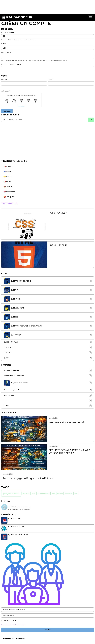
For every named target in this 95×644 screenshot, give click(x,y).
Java (53, 493)
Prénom (4, 79)
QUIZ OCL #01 (15, 518)
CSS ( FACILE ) (58, 213)
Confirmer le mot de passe (11, 64)
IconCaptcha (21, 106)
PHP (34, 493)
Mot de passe (6, 53)
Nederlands (9, 192)
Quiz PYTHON (48, 335)
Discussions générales (48, 390)
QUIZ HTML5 (48, 299)
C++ (48, 401)
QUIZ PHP (48, 290)
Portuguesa (9, 197)
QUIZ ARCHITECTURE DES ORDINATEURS (48, 326)
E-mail (4, 44)
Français (8, 166)
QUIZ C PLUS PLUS (48, 342)
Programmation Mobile (48, 383)
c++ (76, 493)
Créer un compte (6, 625)
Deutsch (8, 187)
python (60, 493)
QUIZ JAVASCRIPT (48, 308)
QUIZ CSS (48, 317)
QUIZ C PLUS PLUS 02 (18, 535)
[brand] (17, 17)
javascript (26, 493)
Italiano (7, 182)
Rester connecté (10, 620)
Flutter (48, 406)
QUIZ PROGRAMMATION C (48, 281)
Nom (50, 79)
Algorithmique (48, 395)
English (7, 171)
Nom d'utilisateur (8, 32)
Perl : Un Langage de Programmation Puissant (28, 478)
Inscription (7, 111)
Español (8, 177)
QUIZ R (48, 358)
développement (44, 493)
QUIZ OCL (48, 353)
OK (91, 120)
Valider (47, 630)
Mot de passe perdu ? (19, 625)
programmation (11, 493)
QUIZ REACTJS (48, 347)
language (69, 493)
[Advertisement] (45, 6)
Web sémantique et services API (67, 422)
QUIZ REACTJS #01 (17, 526)
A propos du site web (48, 370)
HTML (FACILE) (59, 246)
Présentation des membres (48, 376)
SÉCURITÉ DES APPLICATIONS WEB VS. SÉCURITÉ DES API (69, 452)
